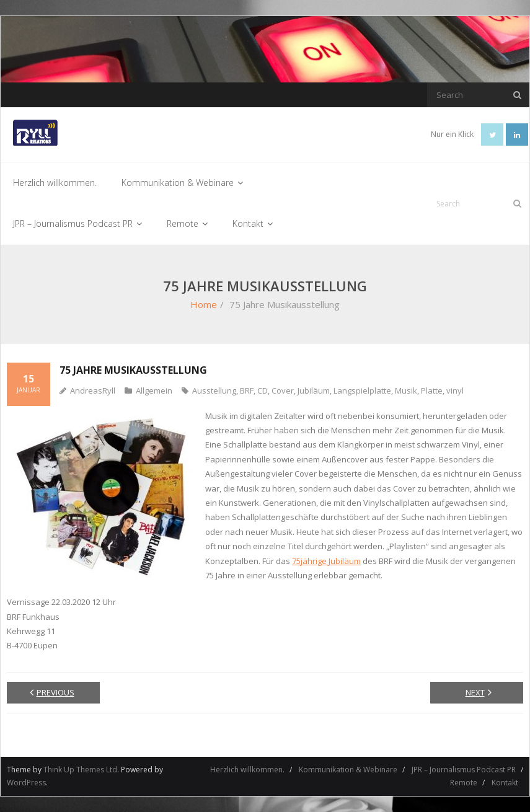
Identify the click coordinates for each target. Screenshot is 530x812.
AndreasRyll (93, 391)
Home (204, 304)
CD (263, 391)
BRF (247, 391)
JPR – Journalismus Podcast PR (464, 770)
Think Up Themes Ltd (80, 770)
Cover (283, 391)
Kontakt (505, 783)
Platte (432, 391)
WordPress (26, 783)
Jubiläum (314, 391)
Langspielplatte (362, 391)
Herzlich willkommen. (247, 770)
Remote (464, 783)
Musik (406, 391)
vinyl (455, 391)
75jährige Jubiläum (326, 561)
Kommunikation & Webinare (348, 770)
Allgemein (154, 391)
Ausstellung (214, 391)
